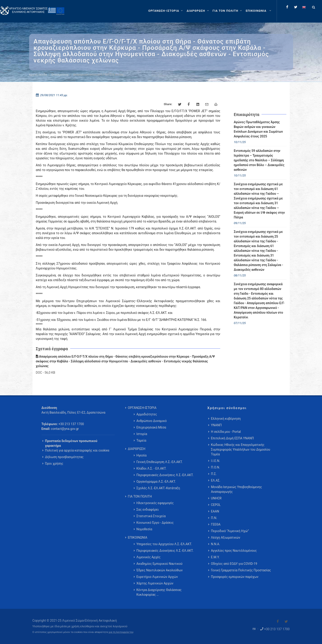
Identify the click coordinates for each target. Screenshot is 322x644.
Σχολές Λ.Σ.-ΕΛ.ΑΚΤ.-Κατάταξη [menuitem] (158, 488)
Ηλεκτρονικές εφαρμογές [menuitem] (155, 503)
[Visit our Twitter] (286, 621)
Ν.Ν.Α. (215, 544)
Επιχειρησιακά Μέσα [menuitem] (151, 427)
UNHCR (216, 498)
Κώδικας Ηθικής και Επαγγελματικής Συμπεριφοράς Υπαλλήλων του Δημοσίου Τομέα (241, 449)
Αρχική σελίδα (38, 75)
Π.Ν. (214, 518)
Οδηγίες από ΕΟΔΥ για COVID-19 (234, 564)
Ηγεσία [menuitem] (142, 455)
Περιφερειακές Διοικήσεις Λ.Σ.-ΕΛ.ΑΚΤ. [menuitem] (165, 475)
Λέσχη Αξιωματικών (226, 537)
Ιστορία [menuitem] (142, 434)
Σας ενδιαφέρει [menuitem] (148, 510)
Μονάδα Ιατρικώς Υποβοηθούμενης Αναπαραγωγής (236, 489)
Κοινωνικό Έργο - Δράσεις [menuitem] (155, 523)
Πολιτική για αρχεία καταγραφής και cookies (77, 450)
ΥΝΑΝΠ (216, 425)
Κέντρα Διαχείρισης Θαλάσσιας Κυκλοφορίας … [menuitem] (159, 592)
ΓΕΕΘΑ (216, 524)
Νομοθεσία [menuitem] (144, 529)
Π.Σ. (214, 474)
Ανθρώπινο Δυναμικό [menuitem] (152, 421)
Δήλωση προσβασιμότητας (64, 457)
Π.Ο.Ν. (215, 467)
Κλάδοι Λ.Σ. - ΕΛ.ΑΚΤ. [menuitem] (152, 468)
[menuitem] (259, 11)
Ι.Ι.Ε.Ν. (215, 461)
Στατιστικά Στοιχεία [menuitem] (151, 516)
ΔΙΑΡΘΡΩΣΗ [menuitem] (137, 449)
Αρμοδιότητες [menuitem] (147, 414)
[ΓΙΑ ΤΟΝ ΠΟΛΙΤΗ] (228, 11)
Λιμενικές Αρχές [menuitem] (149, 557)
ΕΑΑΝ (215, 511)
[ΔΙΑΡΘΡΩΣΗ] (198, 11)
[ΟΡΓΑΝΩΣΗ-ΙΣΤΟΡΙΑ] (166, 11)
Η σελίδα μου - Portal (226, 432)
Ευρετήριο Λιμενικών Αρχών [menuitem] (157, 577)
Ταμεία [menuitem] (141, 440)
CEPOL (216, 505)
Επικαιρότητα (60, 75)
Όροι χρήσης (54, 463)
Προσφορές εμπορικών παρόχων (235, 577)
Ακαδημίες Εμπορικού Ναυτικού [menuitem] (160, 564)
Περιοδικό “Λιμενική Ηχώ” (230, 531)
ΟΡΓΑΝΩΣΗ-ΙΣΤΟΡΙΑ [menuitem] (142, 408)
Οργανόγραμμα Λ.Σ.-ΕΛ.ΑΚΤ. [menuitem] (156, 482)
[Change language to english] (304, 7)
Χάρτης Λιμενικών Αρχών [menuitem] (155, 583)
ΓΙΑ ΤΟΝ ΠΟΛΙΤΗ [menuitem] (140, 496)
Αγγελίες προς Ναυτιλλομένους (234, 551)
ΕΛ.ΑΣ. (216, 480)
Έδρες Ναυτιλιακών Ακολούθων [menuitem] (160, 570)
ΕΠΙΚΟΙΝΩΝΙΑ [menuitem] (138, 537)
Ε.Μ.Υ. (215, 557)
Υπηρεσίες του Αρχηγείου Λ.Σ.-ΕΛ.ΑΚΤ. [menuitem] (164, 544)
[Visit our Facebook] (278, 621)
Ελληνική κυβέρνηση (226, 419)
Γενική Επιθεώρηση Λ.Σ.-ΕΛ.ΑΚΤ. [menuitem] (160, 462)
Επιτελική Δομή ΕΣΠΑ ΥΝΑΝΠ (232, 438)
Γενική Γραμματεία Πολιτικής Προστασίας (241, 570)
